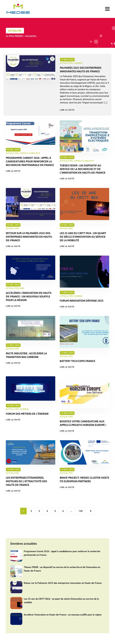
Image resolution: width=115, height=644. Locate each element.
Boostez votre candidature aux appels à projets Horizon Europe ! (83, 423)
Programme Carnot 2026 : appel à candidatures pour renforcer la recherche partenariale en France (30, 161)
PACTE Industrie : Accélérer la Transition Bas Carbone (26, 355)
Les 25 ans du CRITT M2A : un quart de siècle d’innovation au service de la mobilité (83, 237)
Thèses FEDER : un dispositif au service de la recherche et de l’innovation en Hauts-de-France (83, 169)
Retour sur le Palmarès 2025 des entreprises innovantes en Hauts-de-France (29, 237)
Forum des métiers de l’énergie (27, 414)
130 (81, 511)
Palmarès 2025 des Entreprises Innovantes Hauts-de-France (81, 70)
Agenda (78, 63)
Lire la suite (67, 110)
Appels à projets (30, 153)
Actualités (66, 63)
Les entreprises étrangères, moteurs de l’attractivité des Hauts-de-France (26, 481)
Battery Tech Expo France (77, 361)
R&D (22, 288)
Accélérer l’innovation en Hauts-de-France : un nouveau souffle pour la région (29, 296)
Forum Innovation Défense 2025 (82, 301)
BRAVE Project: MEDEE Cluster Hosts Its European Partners (84, 479)
